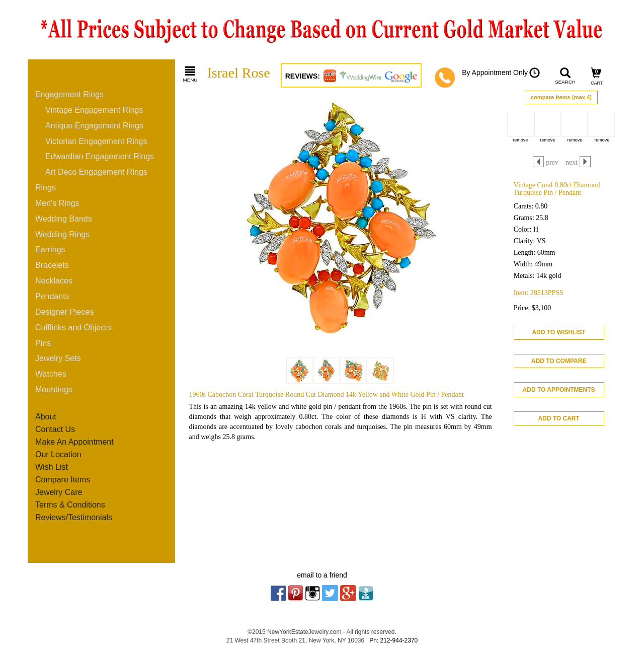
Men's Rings (57, 203)
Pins (43, 343)
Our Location (58, 454)
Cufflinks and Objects (73, 328)
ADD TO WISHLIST (558, 332)
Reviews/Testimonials (74, 517)
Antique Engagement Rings (94, 126)
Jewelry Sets (58, 358)
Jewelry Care (59, 492)
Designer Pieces (65, 312)
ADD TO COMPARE (559, 361)
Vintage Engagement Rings (94, 110)
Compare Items (63, 480)
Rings (46, 188)
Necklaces (54, 281)
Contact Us (55, 429)
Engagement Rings (69, 94)
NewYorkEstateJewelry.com (304, 632)
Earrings (50, 249)
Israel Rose (239, 73)
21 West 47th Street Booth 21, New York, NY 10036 (295, 640)
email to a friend (322, 575)
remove (520, 140)
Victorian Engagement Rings (96, 141)
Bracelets (52, 265)
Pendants (52, 296)
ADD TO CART (558, 418)
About (46, 417)
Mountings (54, 389)
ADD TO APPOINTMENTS (559, 390)
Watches (51, 374)
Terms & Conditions (70, 505)
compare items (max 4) (561, 97)
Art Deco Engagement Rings (96, 172)
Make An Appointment (74, 442)
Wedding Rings (62, 234)
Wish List (52, 467)
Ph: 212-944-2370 (393, 640)
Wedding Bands (64, 219)
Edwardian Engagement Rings (100, 156)
